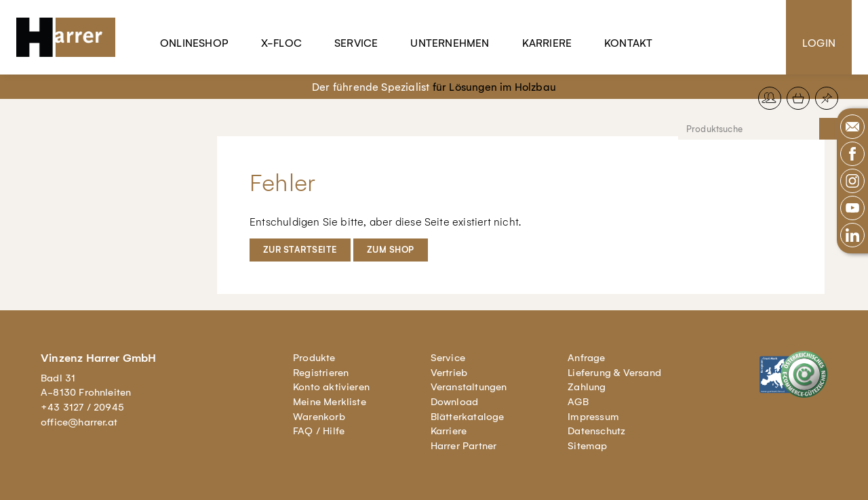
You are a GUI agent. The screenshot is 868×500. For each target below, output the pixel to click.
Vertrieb (449, 373)
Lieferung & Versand (614, 373)
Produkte (314, 358)
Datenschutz (596, 431)
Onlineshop (194, 43)
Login (819, 43)
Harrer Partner (464, 446)
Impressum (593, 417)
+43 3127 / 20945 (82, 407)
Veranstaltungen (469, 387)
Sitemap (587, 446)
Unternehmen (450, 43)
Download (455, 402)
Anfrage (586, 358)
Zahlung (587, 387)
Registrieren (321, 373)
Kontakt (628, 43)
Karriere (547, 43)
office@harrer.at (79, 422)
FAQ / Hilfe (319, 431)
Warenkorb (319, 417)
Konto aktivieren (331, 387)
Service (356, 43)
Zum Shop (391, 250)
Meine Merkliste (330, 402)
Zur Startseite (300, 250)
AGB (578, 402)
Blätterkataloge (468, 417)
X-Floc (281, 43)
